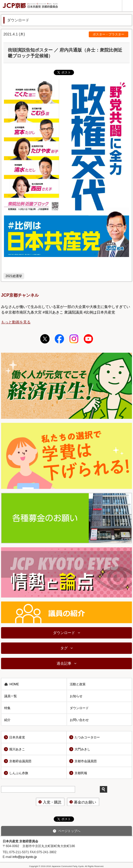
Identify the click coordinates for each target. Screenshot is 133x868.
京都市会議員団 (86, 761)
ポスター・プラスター (109, 34)
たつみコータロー (87, 737)
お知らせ (76, 696)
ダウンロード (64, 633)
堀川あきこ (17, 749)
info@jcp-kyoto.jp (24, 857)
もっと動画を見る (16, 322)
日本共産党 (17, 737)
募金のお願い (85, 802)
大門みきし (82, 749)
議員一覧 (11, 696)
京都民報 (81, 773)
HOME (14, 684)
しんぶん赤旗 (19, 773)
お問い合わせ (79, 720)
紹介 (7, 720)
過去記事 (64, 663)
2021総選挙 (14, 276)
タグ (64, 648)
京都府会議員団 (20, 761)
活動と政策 (78, 684)
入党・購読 (52, 802)
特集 (7, 708)
